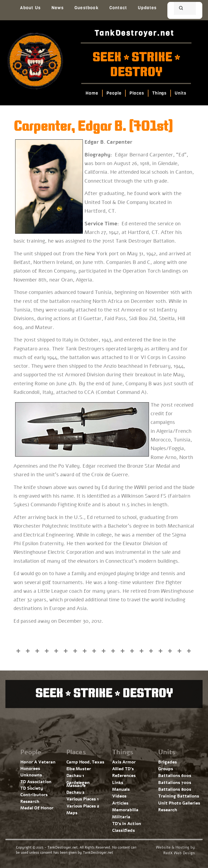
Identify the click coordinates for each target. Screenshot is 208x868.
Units (181, 93)
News (58, 8)
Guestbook (87, 8)
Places (137, 93)
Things (159, 93)
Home (92, 93)
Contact (118, 8)
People (114, 93)
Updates (147, 8)
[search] (178, 9)
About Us (30, 8)
